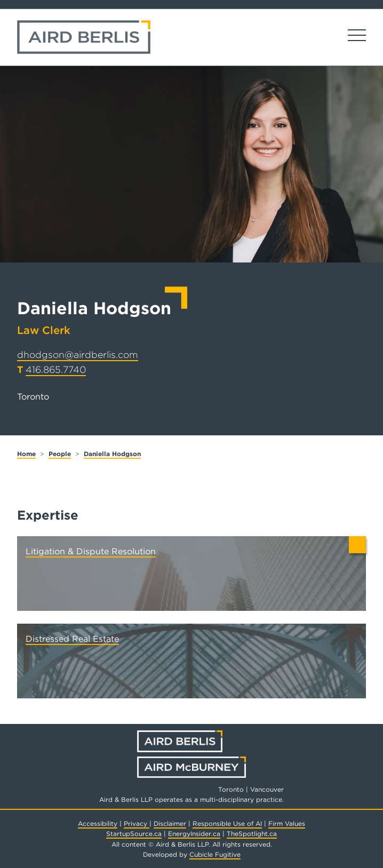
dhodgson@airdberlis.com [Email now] (78, 355)
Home (26, 454)
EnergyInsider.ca (194, 834)
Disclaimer (170, 823)
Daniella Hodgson (112, 454)
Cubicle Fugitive (215, 854)
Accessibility (98, 823)
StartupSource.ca (134, 834)
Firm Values (287, 823)
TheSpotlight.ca (252, 834)
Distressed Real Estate (72, 639)
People (60, 454)
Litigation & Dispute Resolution (91, 551)
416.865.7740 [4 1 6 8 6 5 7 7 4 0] (56, 369)
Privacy (137, 823)
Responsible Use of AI (227, 823)
